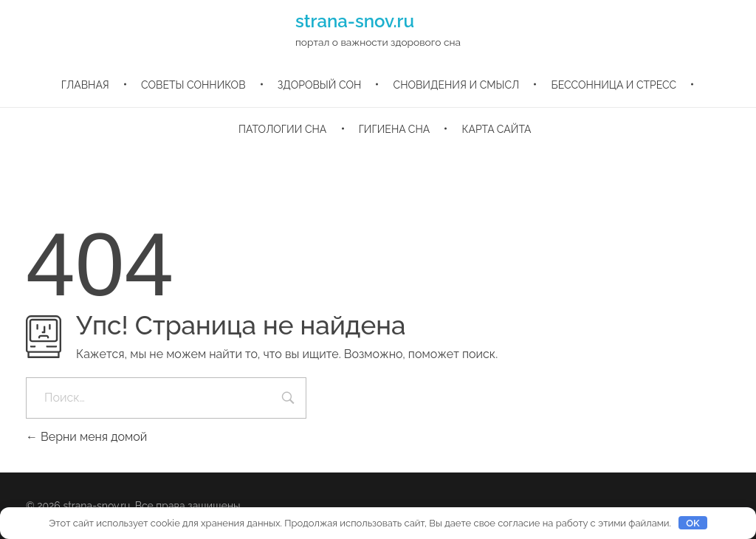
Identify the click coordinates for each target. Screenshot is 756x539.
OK (693, 523)
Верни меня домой (86, 437)
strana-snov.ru (355, 21)
